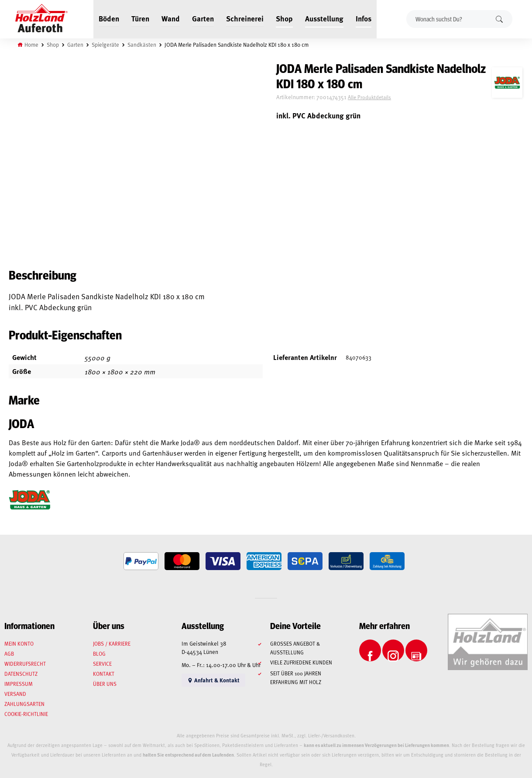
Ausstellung (324, 18)
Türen (140, 18)
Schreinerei (245, 18)
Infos (364, 18)
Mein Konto (19, 643)
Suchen (499, 19)
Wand (171, 18)
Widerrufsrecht (25, 664)
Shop (284, 18)
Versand (15, 694)
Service (102, 664)
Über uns (105, 684)
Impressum (19, 684)
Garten (203, 18)
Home (31, 45)
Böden (109, 18)
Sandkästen (142, 45)
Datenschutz (21, 674)
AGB (9, 654)
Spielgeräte (105, 45)
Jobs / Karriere (112, 643)
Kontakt (104, 674)
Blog (99, 654)
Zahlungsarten (24, 704)
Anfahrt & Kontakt (213, 680)
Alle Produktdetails (369, 97)
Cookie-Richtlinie (26, 714)
